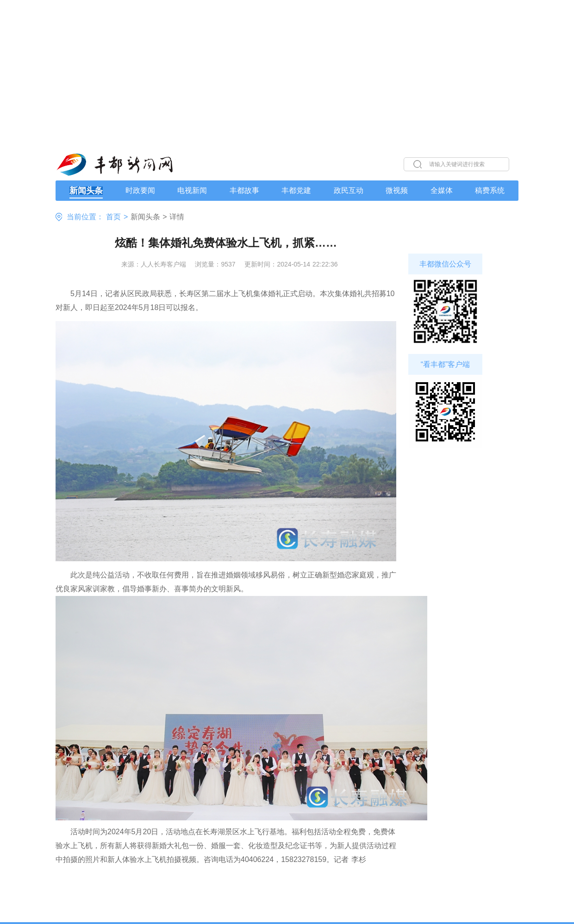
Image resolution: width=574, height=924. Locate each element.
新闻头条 (86, 191)
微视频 (397, 191)
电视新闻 (192, 191)
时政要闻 (140, 191)
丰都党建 (296, 191)
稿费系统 (490, 191)
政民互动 (349, 191)
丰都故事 (244, 191)
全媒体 (442, 191)
